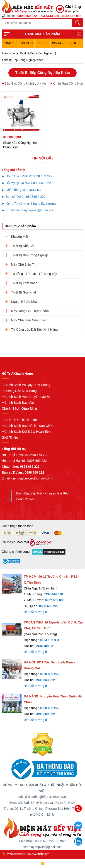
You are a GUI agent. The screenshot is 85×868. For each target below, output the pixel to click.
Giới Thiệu (26, 43)
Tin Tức (42, 43)
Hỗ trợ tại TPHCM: (15, 455)
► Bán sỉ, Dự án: (14, 197)
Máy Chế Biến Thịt (24, 264)
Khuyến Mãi (19, 237)
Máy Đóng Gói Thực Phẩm (30, 311)
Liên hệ (75, 43)
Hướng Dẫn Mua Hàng (21, 391)
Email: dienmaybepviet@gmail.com (27, 478)
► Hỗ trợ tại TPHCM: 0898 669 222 (27, 176)
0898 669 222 (36, 197)
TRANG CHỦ (10, 43)
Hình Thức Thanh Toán (21, 420)
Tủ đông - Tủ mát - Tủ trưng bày (34, 274)
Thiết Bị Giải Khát (24, 292)
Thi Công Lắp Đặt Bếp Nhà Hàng (34, 330)
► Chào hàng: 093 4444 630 (22, 190)
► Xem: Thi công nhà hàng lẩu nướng (29, 203)
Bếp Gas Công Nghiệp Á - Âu (25, 83)
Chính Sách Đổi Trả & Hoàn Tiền (28, 432)
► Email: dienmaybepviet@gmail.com (29, 210)
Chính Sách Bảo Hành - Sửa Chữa (29, 426)
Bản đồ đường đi (36, 612)
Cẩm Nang (59, 43)
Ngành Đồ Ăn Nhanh (26, 302)
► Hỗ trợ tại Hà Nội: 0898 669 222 (26, 183)
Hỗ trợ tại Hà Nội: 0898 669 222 (24, 461)
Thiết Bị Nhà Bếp (23, 246)
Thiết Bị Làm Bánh (24, 283)
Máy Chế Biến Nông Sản (29, 320)
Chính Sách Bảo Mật (19, 403)
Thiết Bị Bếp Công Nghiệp (30, 255)
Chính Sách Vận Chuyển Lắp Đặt (28, 397)
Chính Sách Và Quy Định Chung (27, 385)
